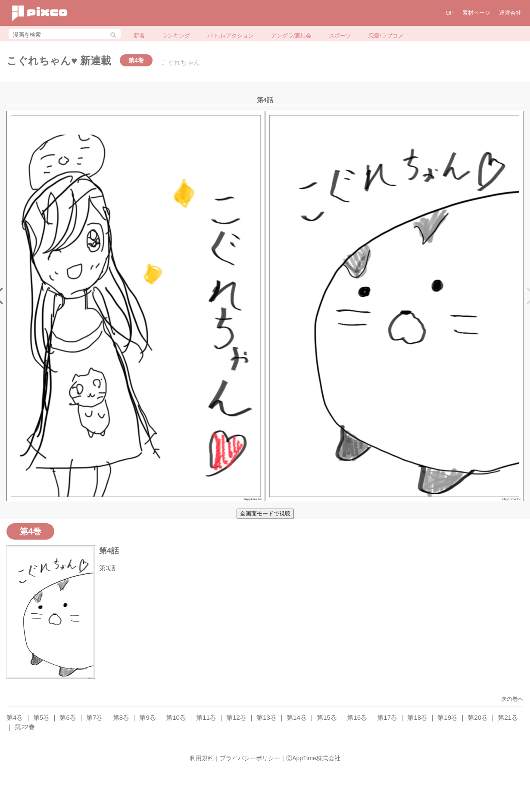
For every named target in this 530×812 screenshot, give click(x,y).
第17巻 (387, 717)
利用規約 (202, 758)
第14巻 (297, 717)
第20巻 (478, 717)
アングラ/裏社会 (291, 36)
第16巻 (357, 717)
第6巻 (68, 717)
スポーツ (340, 36)
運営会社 (510, 13)
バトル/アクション (231, 36)
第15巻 (327, 717)
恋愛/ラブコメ (386, 36)
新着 (139, 36)
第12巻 (236, 717)
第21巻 (508, 717)
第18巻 (417, 717)
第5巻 (41, 717)
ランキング (176, 36)
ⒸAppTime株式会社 (313, 758)
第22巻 (25, 727)
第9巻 (147, 717)
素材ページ (476, 13)
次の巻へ (512, 699)
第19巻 (447, 717)
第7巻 (94, 717)
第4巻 (15, 717)
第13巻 (267, 717)
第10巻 (176, 717)
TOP (448, 13)
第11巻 (206, 717)
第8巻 (121, 717)
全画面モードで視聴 (265, 514)
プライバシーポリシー (250, 758)
